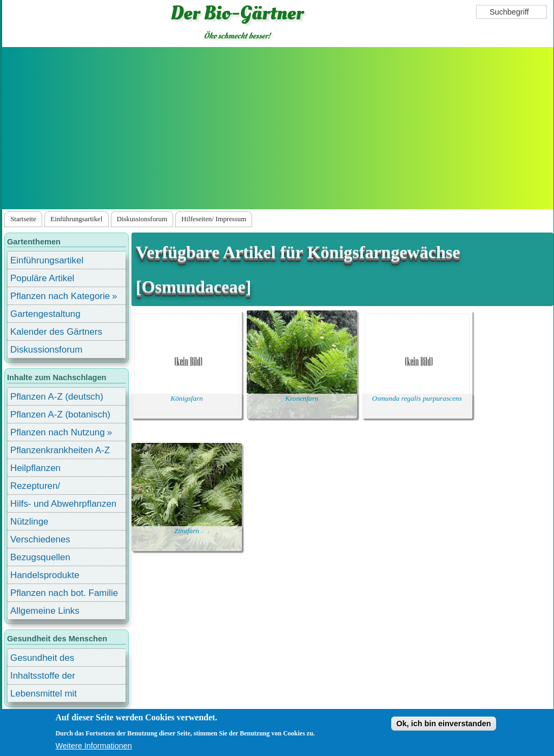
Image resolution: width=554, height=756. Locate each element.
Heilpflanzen (35, 468)
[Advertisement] (278, 128)
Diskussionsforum (142, 219)
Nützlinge (29, 522)
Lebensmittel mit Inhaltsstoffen (44, 695)
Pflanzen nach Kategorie (60, 296)
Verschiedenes (40, 539)
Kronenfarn (302, 398)
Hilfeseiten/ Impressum (214, 219)
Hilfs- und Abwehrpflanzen (63, 504)
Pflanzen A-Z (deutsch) (57, 397)
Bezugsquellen (40, 557)
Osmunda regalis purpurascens (417, 398)
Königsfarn (187, 398)
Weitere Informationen (93, 746)
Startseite (23, 219)
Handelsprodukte (45, 575)
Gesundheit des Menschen (42, 659)
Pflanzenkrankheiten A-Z (60, 450)
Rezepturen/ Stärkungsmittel (42, 488)
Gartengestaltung (45, 314)
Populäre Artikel (42, 278)
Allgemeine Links (45, 611)
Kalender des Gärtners (56, 332)
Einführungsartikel (76, 219)
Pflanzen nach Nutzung (58, 432)
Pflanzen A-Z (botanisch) (60, 415)
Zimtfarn (187, 531)
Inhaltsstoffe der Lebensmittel (43, 677)
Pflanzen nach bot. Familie (64, 593)
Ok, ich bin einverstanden (443, 724)
